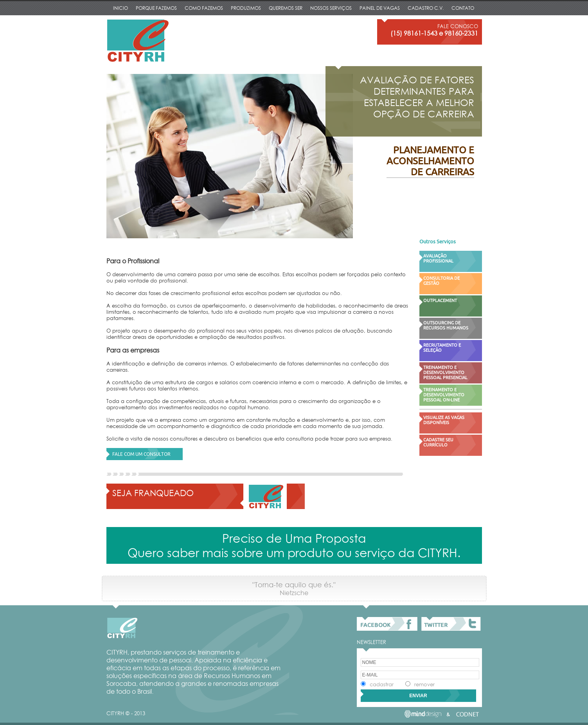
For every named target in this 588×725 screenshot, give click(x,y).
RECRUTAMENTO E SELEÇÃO (442, 347)
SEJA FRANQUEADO (153, 493)
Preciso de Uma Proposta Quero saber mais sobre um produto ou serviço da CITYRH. (294, 545)
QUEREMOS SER (286, 8)
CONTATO (463, 8)
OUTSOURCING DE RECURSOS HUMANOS (446, 325)
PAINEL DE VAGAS (380, 8)
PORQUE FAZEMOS (156, 8)
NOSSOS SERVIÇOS (331, 8)
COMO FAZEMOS (204, 8)
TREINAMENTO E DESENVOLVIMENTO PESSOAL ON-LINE (444, 395)
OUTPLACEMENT (440, 300)
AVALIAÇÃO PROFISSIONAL (438, 258)
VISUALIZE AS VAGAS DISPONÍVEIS (444, 420)
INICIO (120, 8)
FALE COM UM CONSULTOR (141, 454)
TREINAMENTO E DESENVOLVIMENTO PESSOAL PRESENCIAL (445, 372)
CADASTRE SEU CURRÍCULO (438, 442)
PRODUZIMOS (246, 8)
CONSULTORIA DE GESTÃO (441, 281)
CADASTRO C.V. (426, 8)
